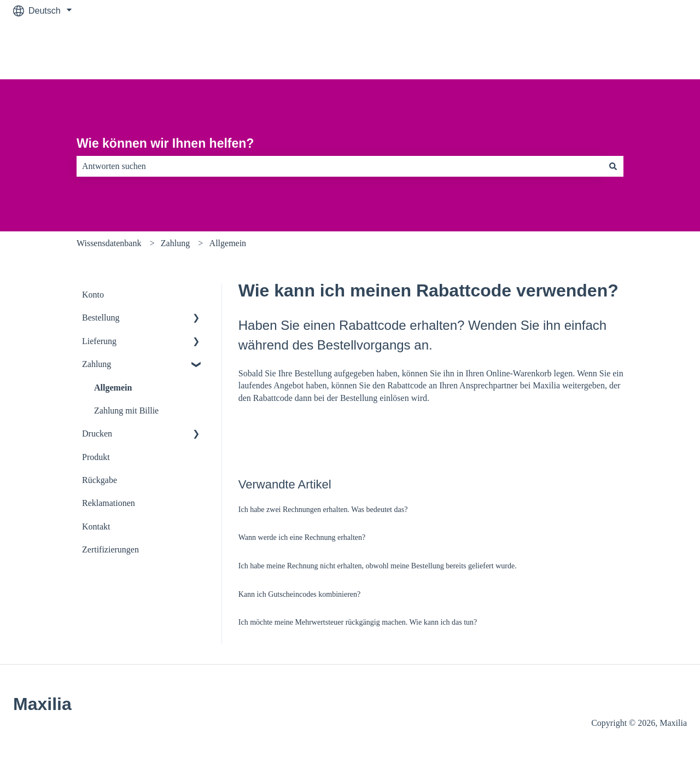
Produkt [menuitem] (96, 457)
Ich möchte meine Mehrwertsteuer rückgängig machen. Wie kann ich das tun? (358, 622)
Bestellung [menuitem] (101, 318)
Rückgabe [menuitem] (100, 480)
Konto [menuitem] (93, 295)
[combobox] (340, 166)
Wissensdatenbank (109, 243)
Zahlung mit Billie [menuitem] (126, 411)
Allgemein (228, 243)
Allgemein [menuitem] (113, 388)
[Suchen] (613, 166)
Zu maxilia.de (650, 50)
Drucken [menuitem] (97, 434)
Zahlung (175, 243)
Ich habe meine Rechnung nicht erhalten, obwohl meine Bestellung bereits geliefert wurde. (378, 566)
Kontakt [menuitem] (96, 526)
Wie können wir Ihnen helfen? (165, 143)
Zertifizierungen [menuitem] (110, 549)
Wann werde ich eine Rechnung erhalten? (302, 537)
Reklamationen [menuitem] (109, 503)
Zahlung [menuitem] (97, 364)
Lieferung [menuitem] (99, 341)
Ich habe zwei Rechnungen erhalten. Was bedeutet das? (323, 510)
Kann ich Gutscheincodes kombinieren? (300, 594)
